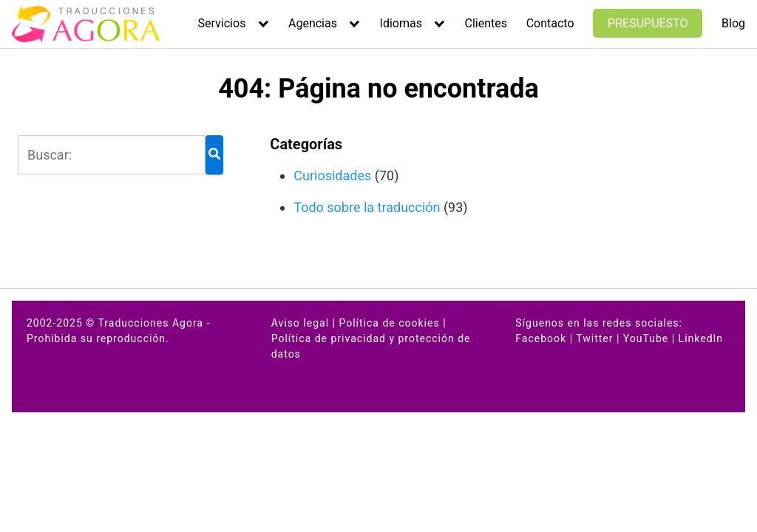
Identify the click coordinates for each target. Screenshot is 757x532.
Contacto (550, 23)
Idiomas (401, 23)
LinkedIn (701, 338)
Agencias (313, 23)
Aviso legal (300, 323)
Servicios (222, 23)
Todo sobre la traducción (367, 207)
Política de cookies (389, 323)
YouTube (646, 338)
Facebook (541, 338)
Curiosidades (332, 175)
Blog (733, 23)
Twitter (594, 338)
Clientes (486, 23)
